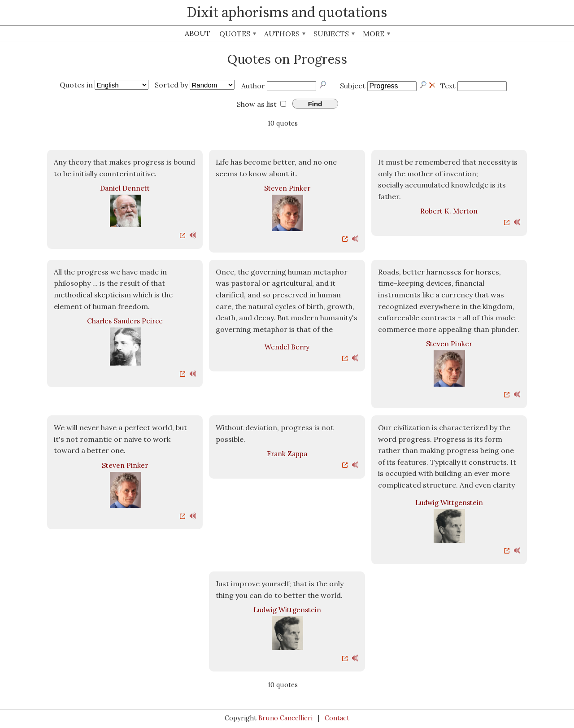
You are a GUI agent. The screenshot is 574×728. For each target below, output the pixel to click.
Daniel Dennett (125, 188)
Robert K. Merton (449, 211)
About (198, 33)
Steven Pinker (287, 188)
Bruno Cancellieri (285, 718)
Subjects (334, 34)
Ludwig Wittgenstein (449, 503)
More (376, 34)
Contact (337, 718)
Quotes (238, 34)
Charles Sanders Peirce (125, 321)
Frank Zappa (287, 454)
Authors (285, 34)
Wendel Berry (287, 347)
